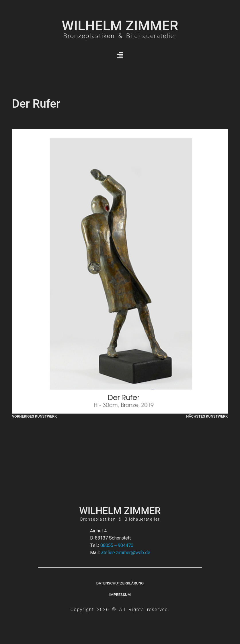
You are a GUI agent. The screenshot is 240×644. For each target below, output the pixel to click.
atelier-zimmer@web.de (126, 553)
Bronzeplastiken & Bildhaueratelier (120, 36)
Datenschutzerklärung (120, 583)
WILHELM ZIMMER (120, 26)
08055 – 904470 (117, 545)
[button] (120, 56)
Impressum (120, 595)
